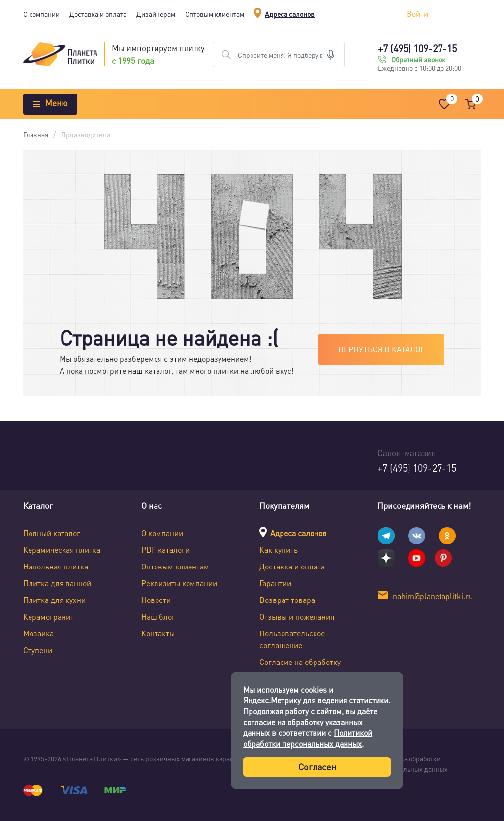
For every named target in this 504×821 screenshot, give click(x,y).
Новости (156, 600)
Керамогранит (48, 616)
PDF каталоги (165, 550)
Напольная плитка (56, 566)
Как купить (279, 550)
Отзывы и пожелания (297, 616)
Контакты (158, 633)
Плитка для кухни (54, 600)
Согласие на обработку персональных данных (300, 668)
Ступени (38, 650)
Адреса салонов (290, 14)
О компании (41, 14)
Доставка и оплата (98, 14)
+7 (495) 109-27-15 (417, 48)
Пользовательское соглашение (292, 639)
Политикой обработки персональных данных (308, 738)
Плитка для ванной (57, 583)
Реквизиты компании (179, 583)
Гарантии (275, 583)
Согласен (317, 767)
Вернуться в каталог (381, 349)
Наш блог (158, 616)
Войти (417, 14)
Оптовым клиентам (215, 14)
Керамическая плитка (62, 550)
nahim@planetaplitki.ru (433, 596)
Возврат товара (287, 600)
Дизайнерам (156, 14)
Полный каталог (52, 533)
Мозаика (38, 633)
